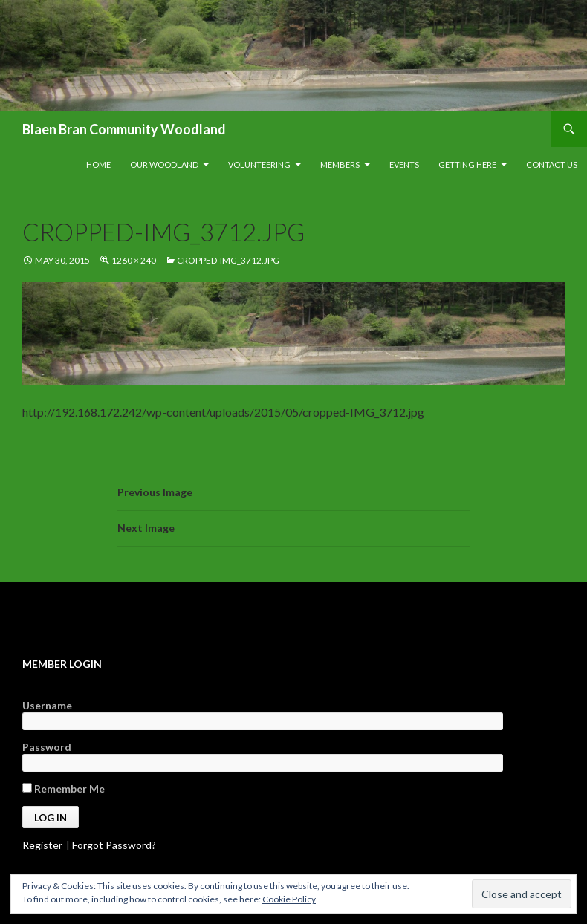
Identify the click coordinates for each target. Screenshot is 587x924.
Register (42, 845)
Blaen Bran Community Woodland (124, 129)
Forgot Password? (114, 845)
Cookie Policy (289, 899)
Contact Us (552, 165)
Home (98, 165)
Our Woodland (164, 165)
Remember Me (64, 788)
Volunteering (259, 165)
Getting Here (467, 165)
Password (47, 747)
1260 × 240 (134, 260)
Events (404, 165)
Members (340, 165)
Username (47, 705)
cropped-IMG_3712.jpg (228, 260)
